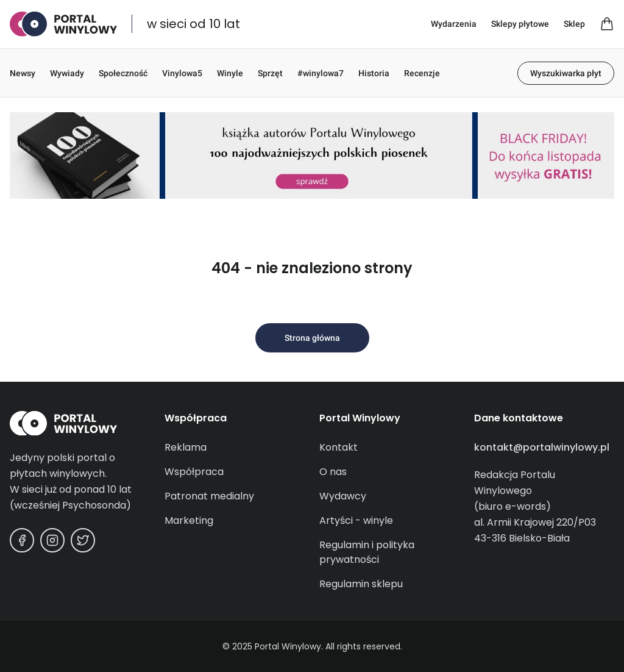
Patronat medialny (209, 496)
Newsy (23, 73)
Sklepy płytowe (520, 24)
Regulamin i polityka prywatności (367, 552)
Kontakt (339, 447)
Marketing (189, 520)
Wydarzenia (454, 24)
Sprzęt (270, 73)
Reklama (186, 447)
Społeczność (123, 73)
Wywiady (67, 73)
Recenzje (422, 73)
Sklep (574, 24)
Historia (374, 73)
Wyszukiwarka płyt (566, 73)
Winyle (230, 73)
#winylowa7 (321, 73)
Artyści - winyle (356, 520)
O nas (333, 472)
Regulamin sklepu (361, 584)
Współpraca (194, 472)
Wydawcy (343, 496)
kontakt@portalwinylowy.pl (542, 447)
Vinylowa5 (182, 73)
